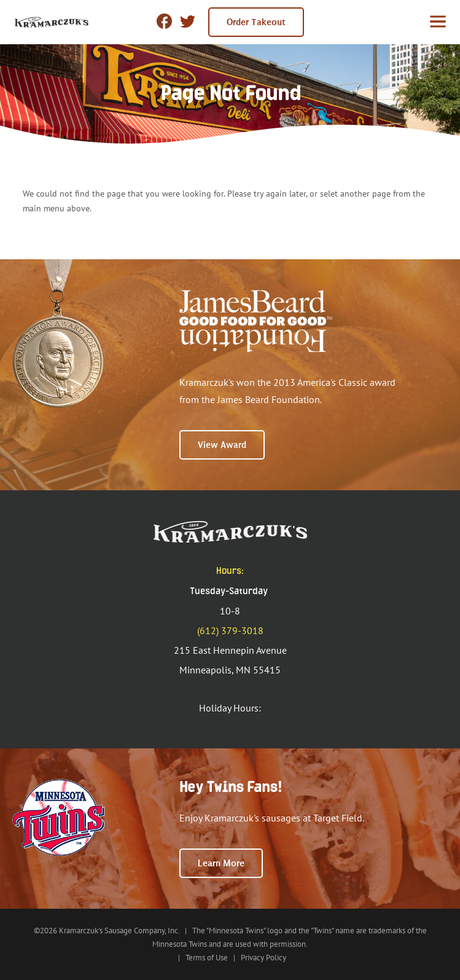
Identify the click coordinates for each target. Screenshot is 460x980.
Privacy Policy (263, 958)
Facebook (164, 21)
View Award (222, 445)
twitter (188, 22)
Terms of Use (207, 958)
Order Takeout (256, 22)
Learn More (221, 863)
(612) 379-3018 (230, 630)
